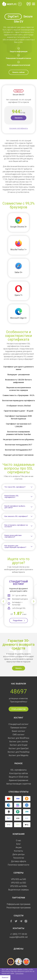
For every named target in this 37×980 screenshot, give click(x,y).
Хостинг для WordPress (18, 738)
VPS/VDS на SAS (18, 879)
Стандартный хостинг (18, 724)
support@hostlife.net (19, 937)
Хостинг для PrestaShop (19, 752)
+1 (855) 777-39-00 (19, 934)
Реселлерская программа (19, 908)
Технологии (18, 858)
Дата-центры (18, 854)
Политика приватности (18, 865)
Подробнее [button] (19, 973)
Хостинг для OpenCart (19, 748)
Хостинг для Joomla (18, 741)
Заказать (19, 118)
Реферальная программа (19, 904)
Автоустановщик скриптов (18, 784)
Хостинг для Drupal (18, 745)
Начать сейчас (19, 72)
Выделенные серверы (19, 890)
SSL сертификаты (19, 770)
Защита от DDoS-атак (18, 777)
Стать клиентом (18, 709)
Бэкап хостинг (19, 731)
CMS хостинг (19, 735)
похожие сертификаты (19, 128)
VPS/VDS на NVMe (18, 886)
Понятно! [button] (5, 978)
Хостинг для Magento (18, 755)
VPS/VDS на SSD (18, 883)
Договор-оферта (19, 861)
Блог (19, 844)
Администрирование (18, 780)
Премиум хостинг (19, 728)
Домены (18, 949)
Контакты (18, 851)
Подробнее (18, 620)
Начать (19, 668)
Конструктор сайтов (18, 773)
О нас (18, 840)
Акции (19, 847)
